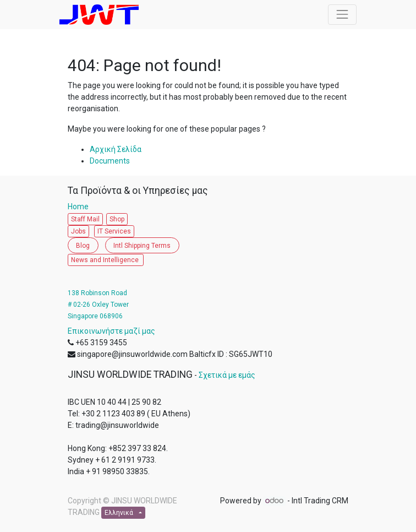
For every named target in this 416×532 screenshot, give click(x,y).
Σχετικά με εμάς (227, 375)
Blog (83, 246)
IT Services (114, 231)
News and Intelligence (106, 260)
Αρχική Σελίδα (116, 149)
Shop (117, 219)
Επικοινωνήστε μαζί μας (111, 331)
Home (81, 207)
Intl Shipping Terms (142, 246)
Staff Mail (85, 219)
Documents (110, 161)
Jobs (78, 231)
